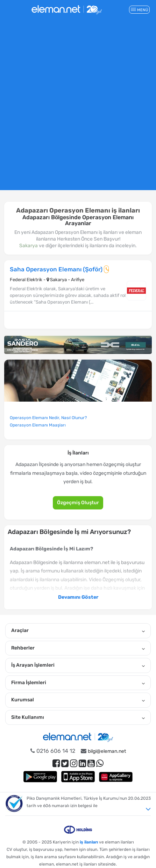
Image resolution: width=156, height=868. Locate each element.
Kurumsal (78, 700)
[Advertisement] (78, 107)
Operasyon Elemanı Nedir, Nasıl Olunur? (48, 418)
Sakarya (29, 246)
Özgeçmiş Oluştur (78, 503)
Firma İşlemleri (78, 683)
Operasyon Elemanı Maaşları (38, 425)
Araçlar (78, 631)
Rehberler (78, 648)
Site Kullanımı (78, 717)
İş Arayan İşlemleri (78, 665)
